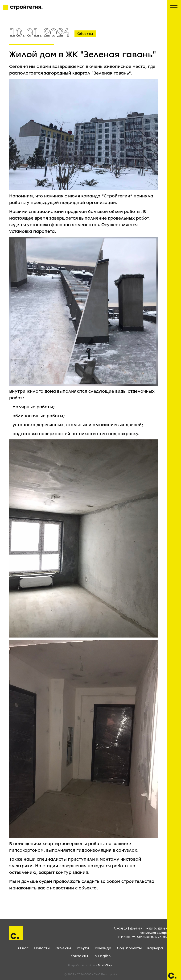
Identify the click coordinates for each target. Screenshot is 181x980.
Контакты (79, 956)
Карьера (155, 948)
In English (102, 956)
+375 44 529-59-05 (159, 929)
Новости (42, 948)
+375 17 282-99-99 (130, 929)
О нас (23, 948)
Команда (103, 948)
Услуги (83, 948)
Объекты (63, 948)
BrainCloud (106, 965)
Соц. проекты (129, 948)
